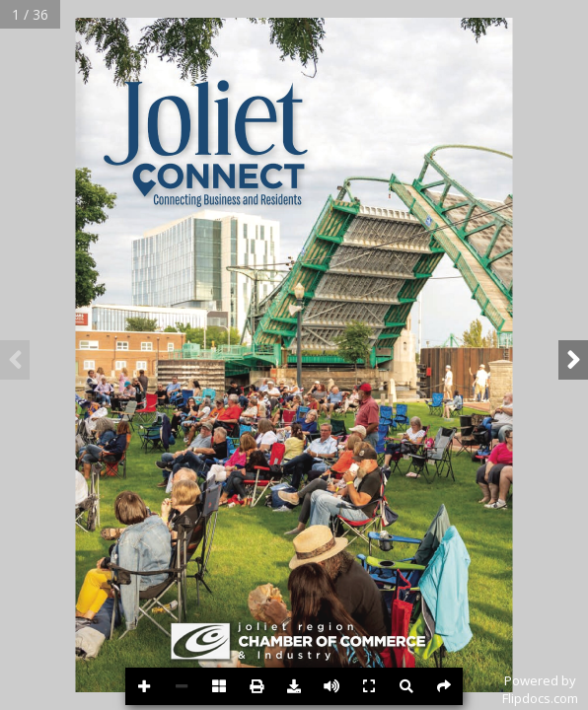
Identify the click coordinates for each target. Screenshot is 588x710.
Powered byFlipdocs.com (540, 689)
